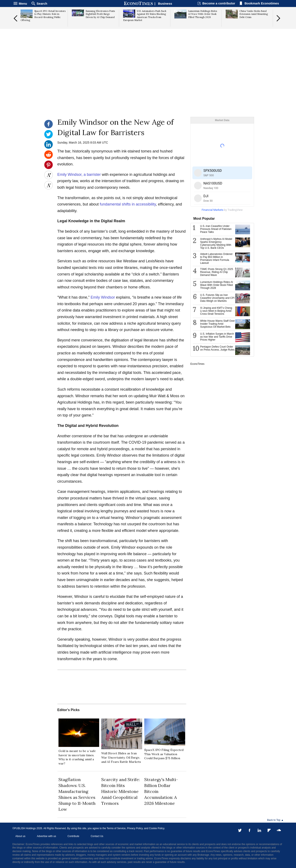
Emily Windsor (103, 297)
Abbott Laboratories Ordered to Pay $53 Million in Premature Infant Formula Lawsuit (216, 259)
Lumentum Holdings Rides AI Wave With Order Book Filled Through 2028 (217, 285)
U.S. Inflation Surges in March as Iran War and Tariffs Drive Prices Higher (217, 337)
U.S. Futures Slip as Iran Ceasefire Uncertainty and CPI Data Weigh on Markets (217, 298)
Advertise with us (47, 836)
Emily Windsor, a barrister (79, 175)
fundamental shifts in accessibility (128, 204)
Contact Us (97, 836)
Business (165, 3)
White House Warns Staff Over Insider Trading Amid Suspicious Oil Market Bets (217, 324)
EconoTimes (197, 364)
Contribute (73, 836)
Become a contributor (219, 3)
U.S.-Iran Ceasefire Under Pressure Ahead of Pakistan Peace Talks (216, 229)
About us (20, 836)
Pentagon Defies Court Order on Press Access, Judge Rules (217, 348)
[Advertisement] (148, 84)
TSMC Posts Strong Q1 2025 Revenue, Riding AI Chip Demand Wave (217, 272)
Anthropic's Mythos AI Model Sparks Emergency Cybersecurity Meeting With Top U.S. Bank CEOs (216, 243)
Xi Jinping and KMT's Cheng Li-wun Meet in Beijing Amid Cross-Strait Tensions (216, 311)
